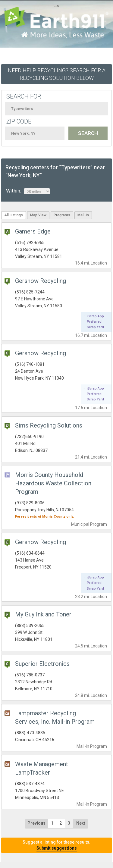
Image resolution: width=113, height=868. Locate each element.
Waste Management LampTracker (42, 768)
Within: (28, 191)
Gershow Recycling (41, 281)
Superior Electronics (42, 664)
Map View (38, 215)
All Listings (14, 215)
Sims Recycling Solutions (49, 425)
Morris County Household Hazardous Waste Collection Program (53, 483)
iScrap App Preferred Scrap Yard (95, 322)
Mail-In (83, 215)
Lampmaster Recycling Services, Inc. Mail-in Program (55, 717)
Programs (62, 215)
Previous (36, 823)
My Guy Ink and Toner (43, 614)
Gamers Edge (33, 231)
